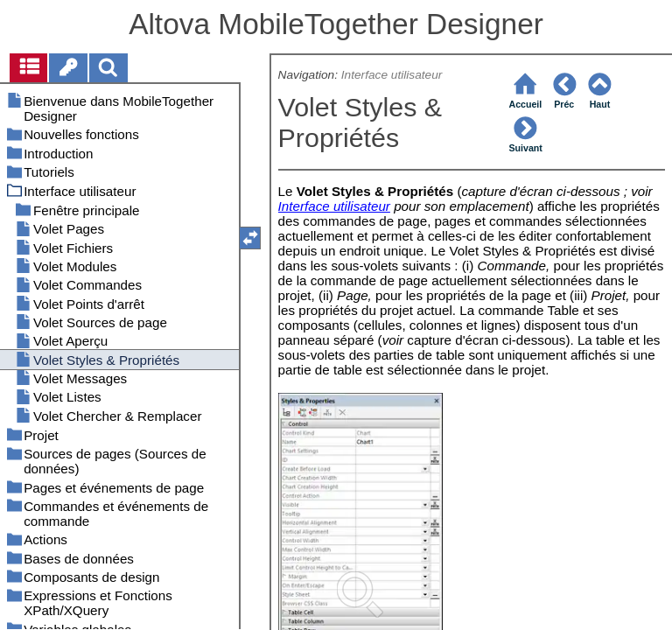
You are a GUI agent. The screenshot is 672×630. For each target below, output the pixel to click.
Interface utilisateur (392, 75)
